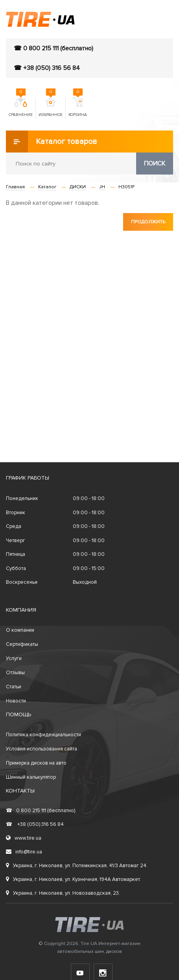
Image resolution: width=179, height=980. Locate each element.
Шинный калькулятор (31, 777)
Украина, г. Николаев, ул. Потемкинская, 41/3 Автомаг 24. (77, 866)
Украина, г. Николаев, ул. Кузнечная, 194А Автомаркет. (73, 879)
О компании (20, 630)
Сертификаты (22, 644)
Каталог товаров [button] (52, 142)
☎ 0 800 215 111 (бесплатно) (54, 48)
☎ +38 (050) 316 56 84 (47, 68)
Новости (16, 701)
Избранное (51, 107)
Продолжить (148, 222)
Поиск (155, 164)
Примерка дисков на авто (36, 763)
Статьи (14, 687)
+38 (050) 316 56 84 (35, 824)
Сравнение (21, 107)
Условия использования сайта (42, 749)
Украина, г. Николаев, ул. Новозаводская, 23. (63, 893)
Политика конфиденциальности (43, 735)
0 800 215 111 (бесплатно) (41, 811)
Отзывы (15, 673)
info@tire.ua (24, 852)
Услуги (14, 658)
